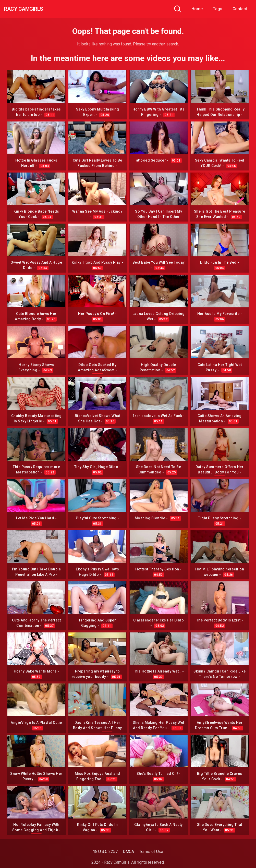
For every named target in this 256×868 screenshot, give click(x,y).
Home (197, 9)
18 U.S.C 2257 (105, 852)
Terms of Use (151, 852)
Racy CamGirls (31, 9)
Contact (240, 9)
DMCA (129, 852)
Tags (218, 9)
